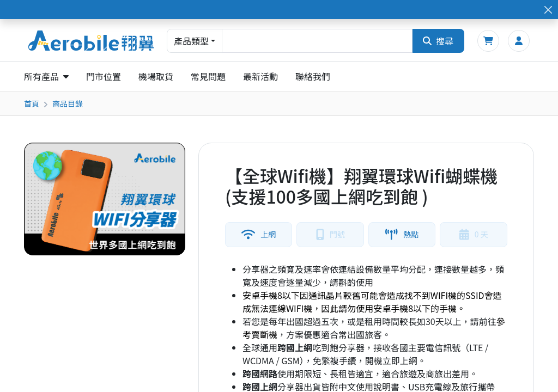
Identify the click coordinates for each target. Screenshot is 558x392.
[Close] (548, 10)
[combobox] (317, 41)
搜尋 (438, 41)
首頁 (32, 103)
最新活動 (260, 76)
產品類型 (191, 41)
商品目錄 (68, 103)
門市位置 (104, 76)
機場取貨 (156, 76)
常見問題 (208, 76)
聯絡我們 (313, 76)
